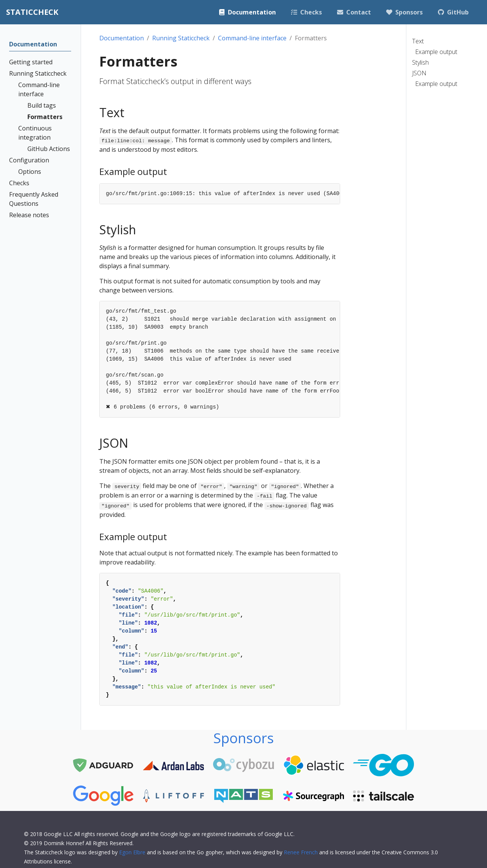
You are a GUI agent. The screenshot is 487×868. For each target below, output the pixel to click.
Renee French (301, 852)
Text (418, 41)
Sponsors (244, 738)
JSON (419, 73)
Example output (436, 52)
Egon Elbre (132, 852)
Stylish (420, 62)
